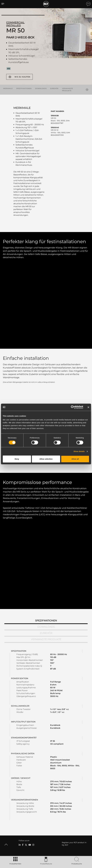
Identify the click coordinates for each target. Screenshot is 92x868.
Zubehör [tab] (46, 558)
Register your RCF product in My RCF (74, 768)
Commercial (23, 801)
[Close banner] (88, 407)
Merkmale (8, 88)
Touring (21, 795)
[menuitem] (82, 853)
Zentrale (22, 818)
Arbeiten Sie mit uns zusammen (30, 824)
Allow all (75, 459)
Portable (22, 792)
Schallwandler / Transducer (28, 805)
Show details (79, 451)
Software (45, 795)
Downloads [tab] (46, 551)
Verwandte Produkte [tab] (46, 564)
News (21, 827)
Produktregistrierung (77, 795)
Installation (23, 798)
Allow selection (46, 459)
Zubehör (54, 88)
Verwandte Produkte (68, 89)
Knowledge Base (75, 798)
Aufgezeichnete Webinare (78, 801)
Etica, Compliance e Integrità (29, 833)
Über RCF (22, 830)
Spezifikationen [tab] (46, 545)
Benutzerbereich (75, 792)
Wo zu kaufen (22, 77)
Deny (17, 459)
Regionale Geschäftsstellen (28, 821)
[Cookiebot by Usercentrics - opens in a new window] (73, 407)
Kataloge (45, 792)
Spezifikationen (24, 88)
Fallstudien (59, 792)
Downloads (41, 88)
